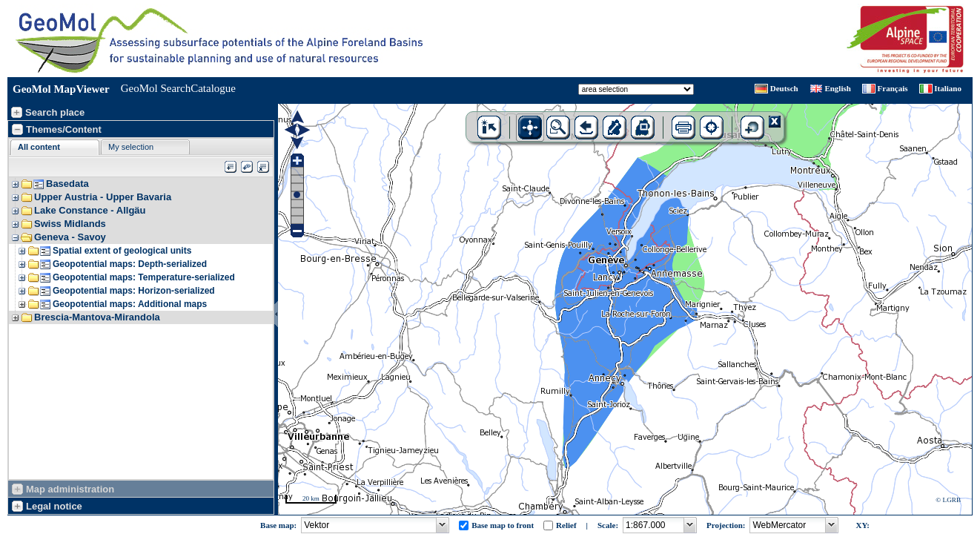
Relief (566, 525)
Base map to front (503, 525)
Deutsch (784, 88)
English (837, 88)
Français (893, 88)
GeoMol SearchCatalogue (178, 88)
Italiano (948, 88)
